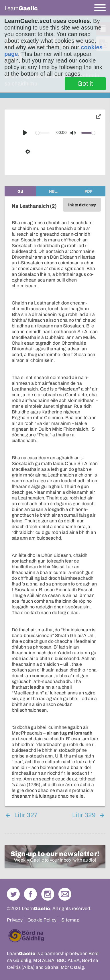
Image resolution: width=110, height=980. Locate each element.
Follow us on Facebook (31, 894)
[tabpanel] (55, 501)
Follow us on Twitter (13, 894)
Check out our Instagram (48, 894)
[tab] (20, 191)
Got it (85, 84)
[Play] (25, 133)
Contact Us (65, 894)
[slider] (43, 133)
